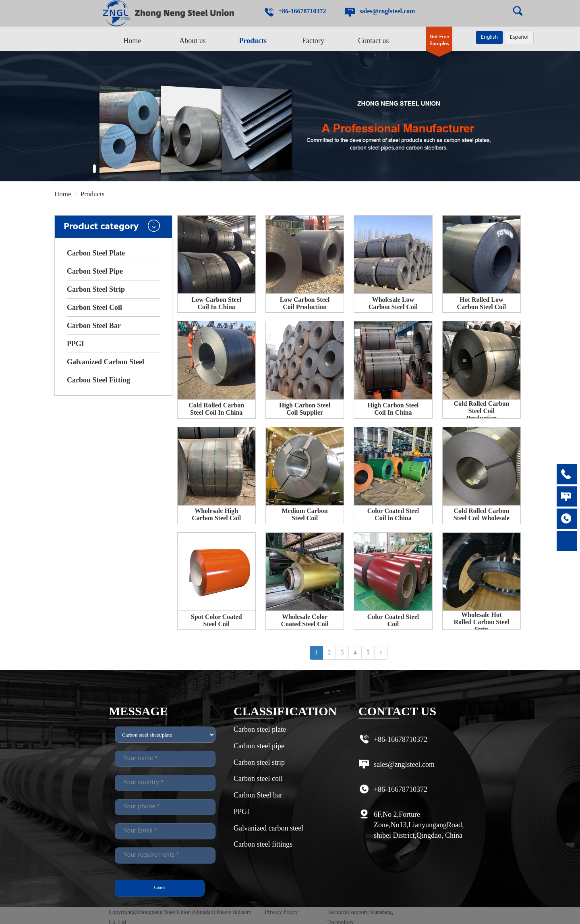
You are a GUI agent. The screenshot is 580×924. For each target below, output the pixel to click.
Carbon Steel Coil (94, 307)
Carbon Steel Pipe (95, 271)
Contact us (374, 41)
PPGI (76, 344)
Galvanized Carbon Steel (106, 362)
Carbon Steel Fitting (98, 380)
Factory (313, 41)
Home (132, 41)
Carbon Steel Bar (94, 326)
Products (253, 41)
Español (519, 37)
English (489, 37)
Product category (112, 227)
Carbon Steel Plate (96, 253)
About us (193, 41)
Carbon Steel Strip (96, 289)
